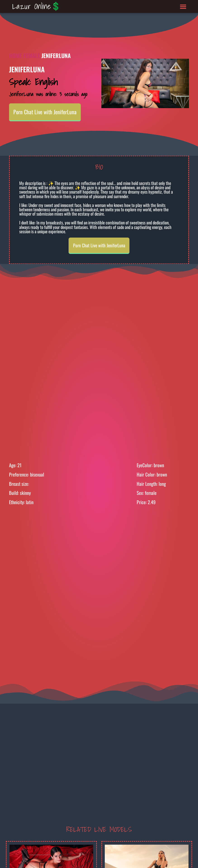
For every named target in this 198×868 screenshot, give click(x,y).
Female (32, 55)
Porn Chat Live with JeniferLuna (45, 112)
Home (16, 55)
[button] (183, 6)
